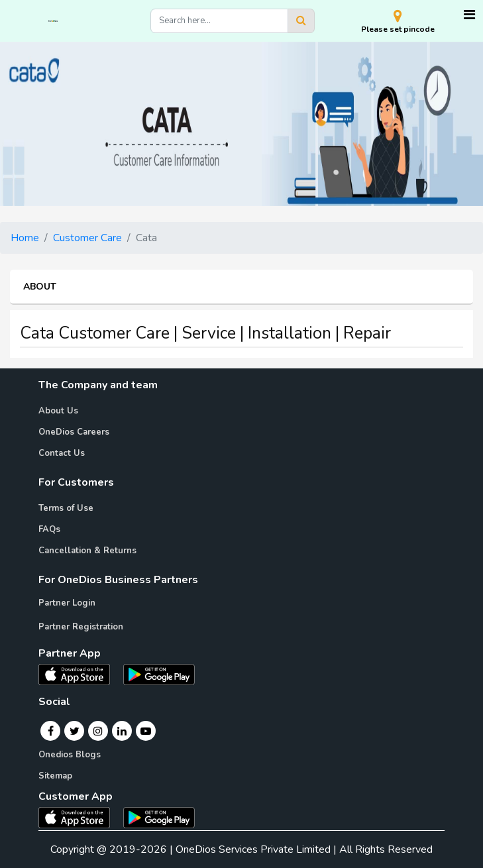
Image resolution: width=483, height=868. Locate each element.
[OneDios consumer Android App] (159, 817)
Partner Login (67, 603)
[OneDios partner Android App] (159, 674)
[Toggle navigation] (469, 15)
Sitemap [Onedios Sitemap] (55, 776)
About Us (58, 411)
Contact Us (62, 453)
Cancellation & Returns (87, 551)
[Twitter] (75, 731)
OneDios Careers (74, 432)
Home (25, 238)
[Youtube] (146, 731)
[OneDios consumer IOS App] (80, 817)
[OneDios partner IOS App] (80, 674)
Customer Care (87, 238)
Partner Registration (81, 627)
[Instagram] (98, 731)
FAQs (49, 529)
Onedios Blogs (70, 755)
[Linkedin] (122, 731)
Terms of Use (66, 508)
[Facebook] (51, 731)
